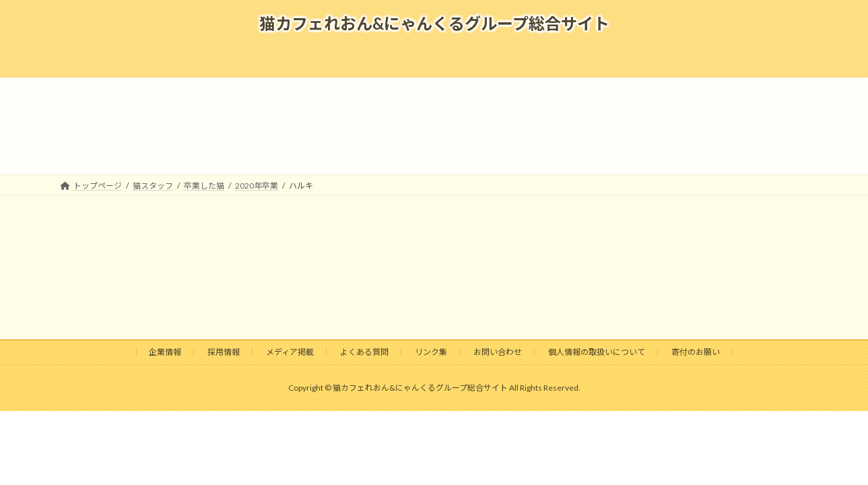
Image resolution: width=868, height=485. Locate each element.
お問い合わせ (498, 352)
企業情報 (165, 352)
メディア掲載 (290, 352)
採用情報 (224, 352)
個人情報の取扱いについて (597, 352)
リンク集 (431, 352)
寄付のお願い (696, 352)
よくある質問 (364, 352)
